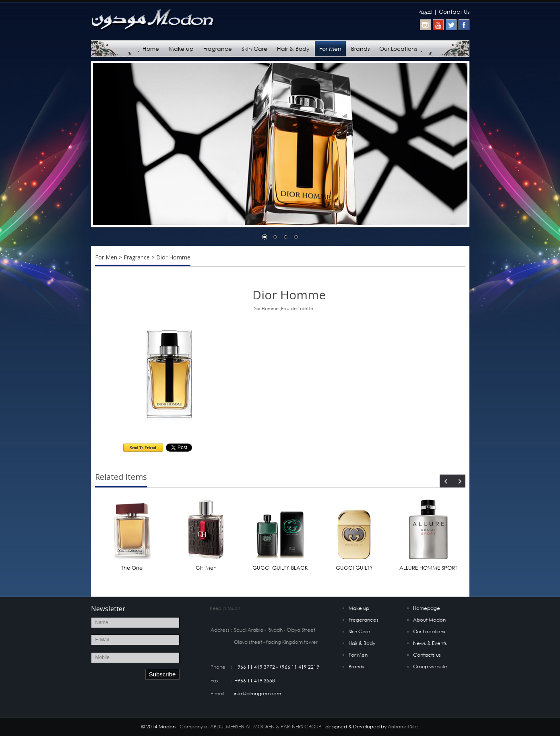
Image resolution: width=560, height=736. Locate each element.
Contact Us (454, 11)
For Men (330, 49)
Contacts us (427, 655)
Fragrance (218, 49)
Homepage (427, 608)
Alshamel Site (403, 727)
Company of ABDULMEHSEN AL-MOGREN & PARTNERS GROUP (250, 727)
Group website (430, 667)
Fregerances (364, 620)
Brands (360, 49)
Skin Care (254, 49)
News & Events (430, 643)
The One (132, 568)
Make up (181, 49)
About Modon (429, 620)
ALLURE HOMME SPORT (428, 568)
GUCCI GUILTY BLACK (280, 568)
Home (151, 49)
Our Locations (398, 49)
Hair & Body (293, 49)
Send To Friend (143, 448)
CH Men (206, 568)
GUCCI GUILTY (354, 568)
